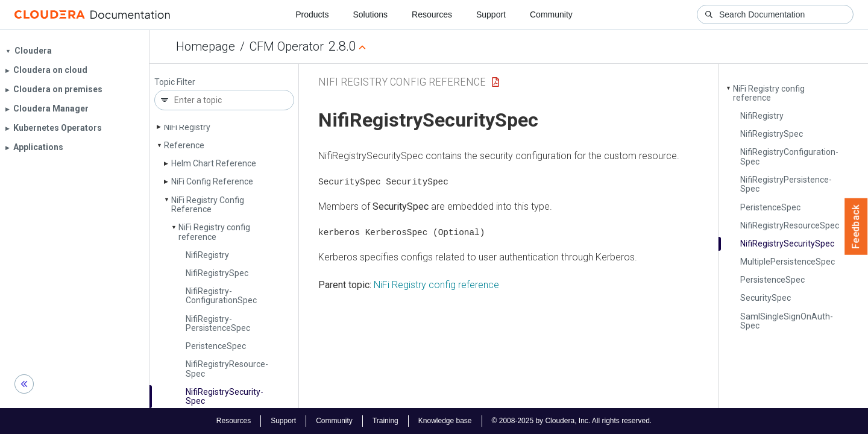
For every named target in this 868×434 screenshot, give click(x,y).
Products (312, 14)
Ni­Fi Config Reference (212, 181)
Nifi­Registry (207, 255)
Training (385, 421)
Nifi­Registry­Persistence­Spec (218, 323)
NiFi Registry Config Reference (402, 82)
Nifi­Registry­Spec (217, 273)
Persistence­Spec (772, 280)
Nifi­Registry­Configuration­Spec (221, 296)
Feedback (856, 227)
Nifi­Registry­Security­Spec (225, 396)
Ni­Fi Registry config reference (214, 232)
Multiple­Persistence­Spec (788, 262)
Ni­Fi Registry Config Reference (208, 205)
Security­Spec (766, 298)
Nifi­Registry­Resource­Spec (227, 369)
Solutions (370, 14)
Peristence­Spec (216, 346)
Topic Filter (175, 82)
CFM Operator (287, 46)
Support (491, 14)
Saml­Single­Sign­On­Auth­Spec (787, 321)
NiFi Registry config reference (436, 284)
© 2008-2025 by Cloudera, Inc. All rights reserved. (572, 421)
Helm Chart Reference (214, 163)
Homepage (206, 46)
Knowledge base (445, 421)
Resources (432, 14)
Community (551, 14)
